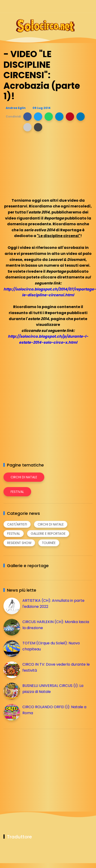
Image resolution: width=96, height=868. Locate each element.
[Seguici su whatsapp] (82, 6)
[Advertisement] (38, 765)
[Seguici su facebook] (57, 6)
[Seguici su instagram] (65, 6)
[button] (27, 117)
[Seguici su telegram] (73, 6)
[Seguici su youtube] (90, 6)
